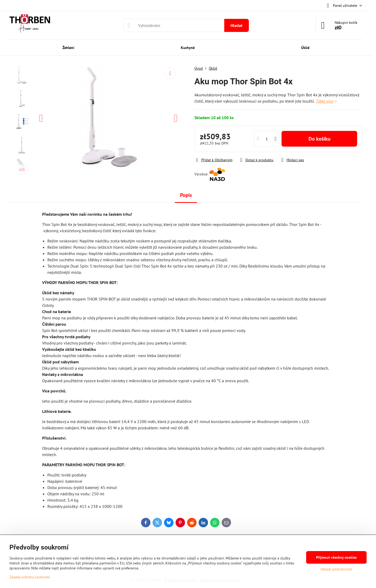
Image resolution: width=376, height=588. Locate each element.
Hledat (237, 25)
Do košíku (319, 139)
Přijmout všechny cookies (336, 557)
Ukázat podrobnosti (336, 569)
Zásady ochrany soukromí (30, 577)
